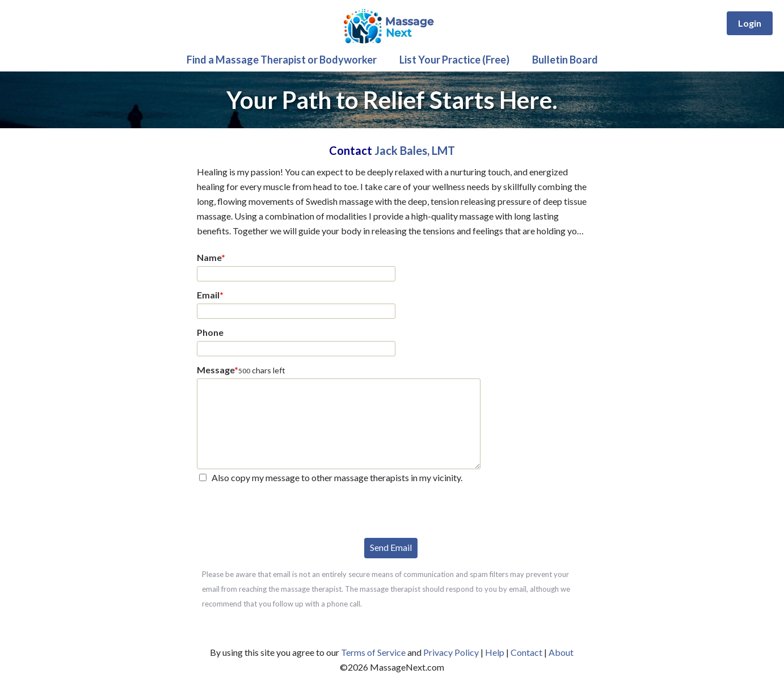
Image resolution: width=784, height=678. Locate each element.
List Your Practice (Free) (454, 60)
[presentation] (283, 509)
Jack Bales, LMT (415, 150)
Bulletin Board (565, 60)
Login (750, 23)
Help (495, 652)
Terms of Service (373, 652)
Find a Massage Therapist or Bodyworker (282, 60)
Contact (526, 652)
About (561, 652)
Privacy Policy (451, 652)
